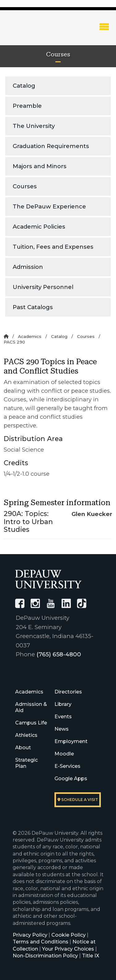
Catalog (24, 86)
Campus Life (31, 723)
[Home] (6, 336)
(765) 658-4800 (59, 654)
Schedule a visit (78, 800)
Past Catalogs (33, 307)
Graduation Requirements (51, 146)
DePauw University (37, 32)
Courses (25, 186)
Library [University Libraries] (63, 704)
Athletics (26, 735)
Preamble (27, 106)
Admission (28, 267)
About (23, 748)
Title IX (91, 956)
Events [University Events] (63, 717)
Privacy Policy (30, 935)
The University (34, 126)
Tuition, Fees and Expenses (53, 247)
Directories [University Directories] (68, 692)
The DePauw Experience (49, 206)
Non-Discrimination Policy (45, 956)
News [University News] (62, 729)
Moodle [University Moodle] (64, 754)
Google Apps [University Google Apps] (71, 779)
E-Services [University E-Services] (67, 766)
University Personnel (43, 287)
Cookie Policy (69, 935)
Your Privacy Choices (68, 949)
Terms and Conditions (41, 942)
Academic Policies (39, 227)
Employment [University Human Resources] (71, 741)
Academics (30, 336)
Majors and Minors (40, 166)
